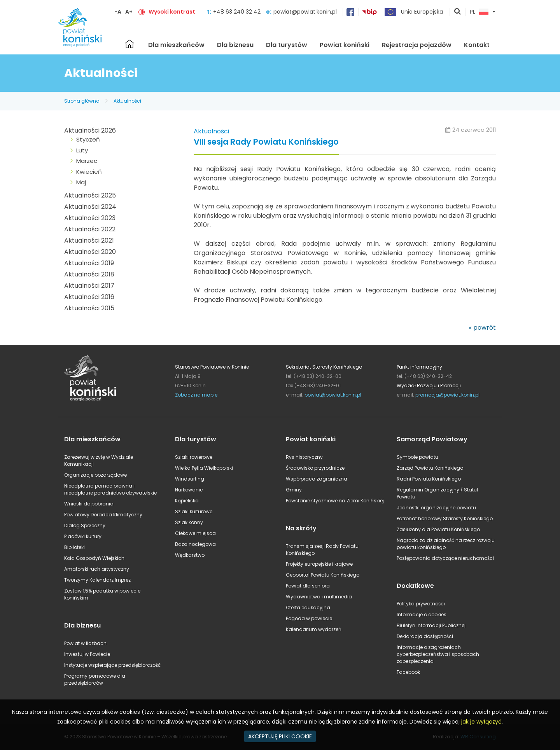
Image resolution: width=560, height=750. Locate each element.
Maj (81, 182)
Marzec (87, 161)
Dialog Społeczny (85, 525)
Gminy (294, 490)
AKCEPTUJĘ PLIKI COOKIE (280, 736)
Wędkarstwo (190, 555)
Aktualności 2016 (89, 297)
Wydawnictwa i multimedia (319, 597)
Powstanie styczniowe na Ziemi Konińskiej (335, 501)
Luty (82, 150)
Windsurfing (190, 479)
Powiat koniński (345, 45)
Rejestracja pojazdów (417, 45)
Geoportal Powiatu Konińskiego (323, 575)
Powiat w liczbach (85, 643)
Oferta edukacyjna (308, 608)
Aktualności (127, 101)
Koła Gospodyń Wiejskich (94, 558)
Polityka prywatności (421, 604)
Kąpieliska (187, 501)
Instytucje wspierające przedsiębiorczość (112, 665)
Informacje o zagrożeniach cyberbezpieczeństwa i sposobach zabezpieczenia (438, 654)
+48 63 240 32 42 (238, 12)
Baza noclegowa (195, 544)
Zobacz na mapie (196, 395)
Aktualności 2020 (90, 252)
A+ (129, 12)
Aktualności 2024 (90, 207)
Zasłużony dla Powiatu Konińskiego (438, 529)
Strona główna (129, 44)
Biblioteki (74, 547)
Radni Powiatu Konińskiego (429, 479)
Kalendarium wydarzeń (314, 629)
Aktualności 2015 (89, 308)
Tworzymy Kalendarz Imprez (97, 580)
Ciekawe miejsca (195, 533)
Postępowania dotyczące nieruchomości (445, 558)
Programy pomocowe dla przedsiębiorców (95, 679)
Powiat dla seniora (308, 586)
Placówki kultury (83, 536)
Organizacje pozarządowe (95, 475)
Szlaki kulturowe (194, 511)
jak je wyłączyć (481, 722)
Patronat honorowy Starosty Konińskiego (445, 518)
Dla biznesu (235, 45)
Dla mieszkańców (176, 45)
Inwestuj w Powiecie (87, 654)
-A (118, 12)
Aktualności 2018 (89, 274)
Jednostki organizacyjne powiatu (436, 508)
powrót (485, 328)
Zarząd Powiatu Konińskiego (430, 468)
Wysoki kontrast (172, 12)
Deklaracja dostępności (425, 636)
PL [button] (479, 12)
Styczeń (88, 139)
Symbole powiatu (417, 457)
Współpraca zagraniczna (317, 479)
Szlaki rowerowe (194, 457)
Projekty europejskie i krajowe (319, 564)
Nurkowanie (189, 490)
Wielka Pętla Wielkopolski (204, 468)
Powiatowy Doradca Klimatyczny (103, 515)
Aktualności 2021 (89, 240)
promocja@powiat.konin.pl (447, 395)
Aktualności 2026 (90, 130)
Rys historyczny (304, 457)
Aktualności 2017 (89, 286)
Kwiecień (89, 172)
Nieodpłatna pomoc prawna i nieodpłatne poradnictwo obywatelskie (110, 489)
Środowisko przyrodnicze (315, 468)
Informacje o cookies (422, 615)
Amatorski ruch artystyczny (97, 569)
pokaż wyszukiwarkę (458, 12)
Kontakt (477, 45)
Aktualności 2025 (90, 195)
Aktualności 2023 (90, 218)
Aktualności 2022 (90, 229)
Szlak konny (189, 522)
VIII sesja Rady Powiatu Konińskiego (266, 142)
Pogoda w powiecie (309, 618)
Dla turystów (287, 45)
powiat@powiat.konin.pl (305, 12)
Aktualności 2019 (89, 263)
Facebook (408, 672)
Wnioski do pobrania (89, 504)
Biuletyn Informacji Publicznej (431, 625)
